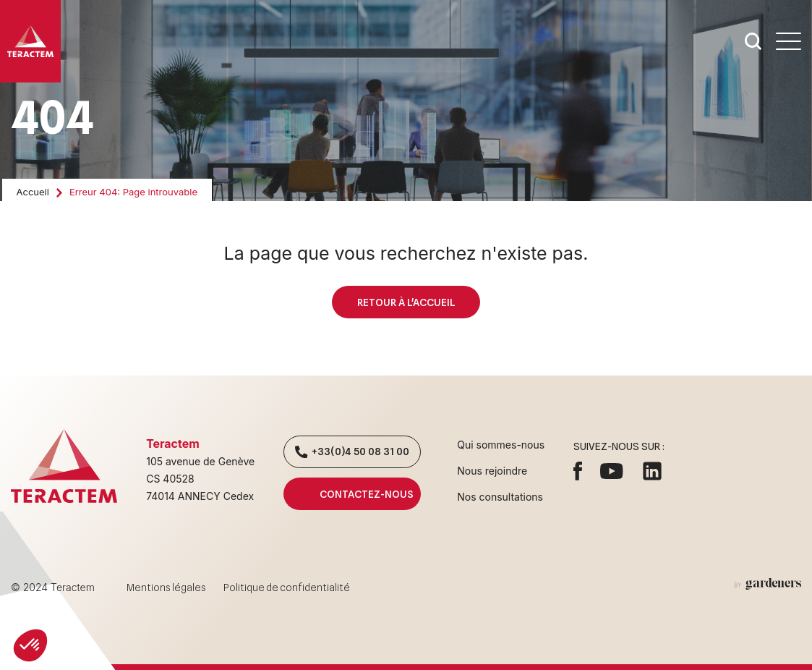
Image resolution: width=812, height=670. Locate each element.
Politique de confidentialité (287, 588)
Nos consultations (500, 497)
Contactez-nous (352, 494)
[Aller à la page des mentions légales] (768, 584)
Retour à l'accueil (406, 302)
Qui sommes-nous (501, 445)
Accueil (33, 192)
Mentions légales (166, 588)
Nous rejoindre (492, 471)
